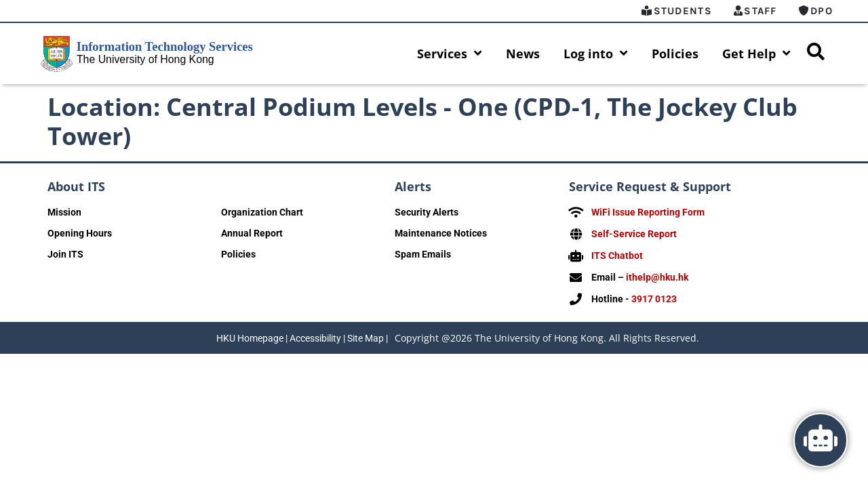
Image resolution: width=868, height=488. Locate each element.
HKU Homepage (250, 335)
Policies (675, 54)
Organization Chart (262, 212)
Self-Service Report (634, 233)
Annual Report (252, 233)
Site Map (366, 335)
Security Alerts (427, 212)
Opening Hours (80, 233)
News (523, 54)
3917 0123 (654, 296)
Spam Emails (423, 254)
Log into (596, 54)
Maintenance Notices (441, 233)
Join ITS (65, 254)
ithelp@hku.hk (657, 275)
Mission (64, 212)
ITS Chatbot (617, 254)
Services (450, 54)
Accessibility (315, 335)
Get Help (756, 54)
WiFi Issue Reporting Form (648, 212)
